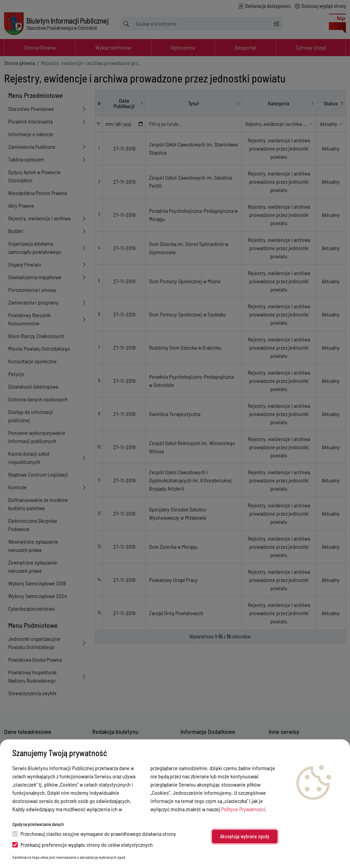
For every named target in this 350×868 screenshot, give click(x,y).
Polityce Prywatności (243, 809)
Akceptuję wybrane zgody (245, 836)
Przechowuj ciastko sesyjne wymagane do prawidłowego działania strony (94, 834)
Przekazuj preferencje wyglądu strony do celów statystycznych (83, 845)
